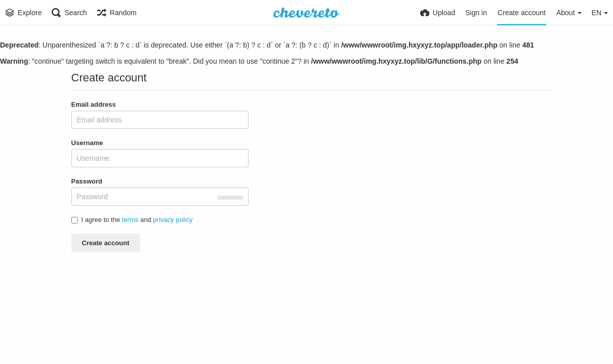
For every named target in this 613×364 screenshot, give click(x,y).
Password (87, 181)
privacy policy (173, 220)
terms (130, 220)
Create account (106, 243)
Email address (94, 104)
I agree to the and (132, 220)
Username (87, 143)
